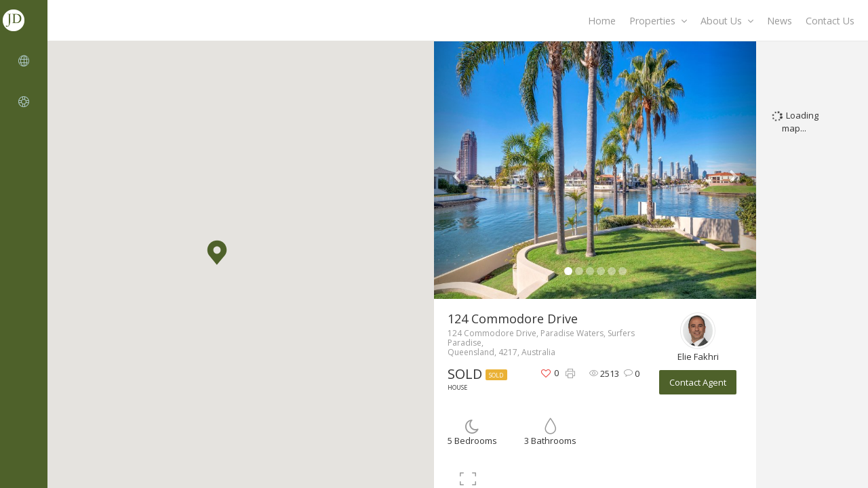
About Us (727, 21)
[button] (217, 252)
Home (602, 21)
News (780, 21)
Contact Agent (698, 382)
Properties (658, 21)
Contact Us (830, 21)
